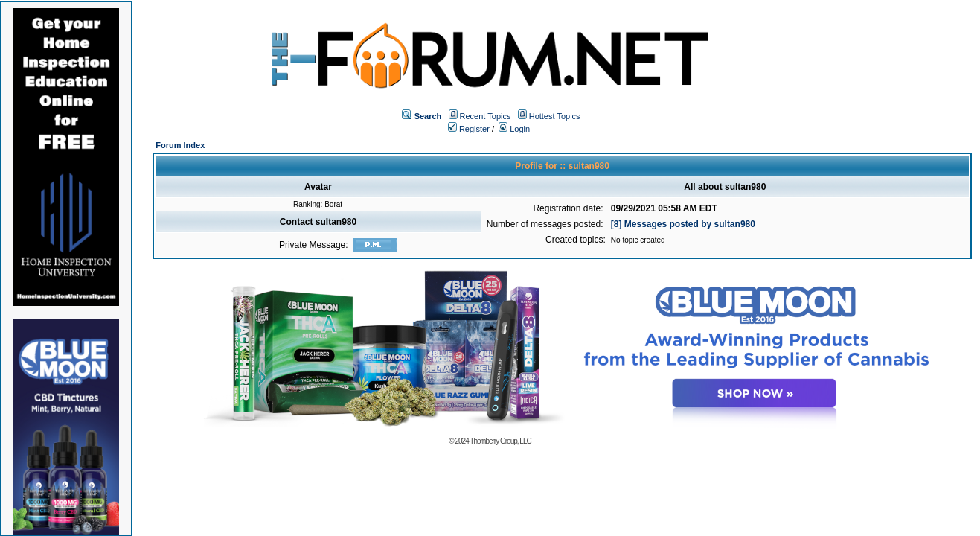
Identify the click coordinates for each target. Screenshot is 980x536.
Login (514, 129)
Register (469, 129)
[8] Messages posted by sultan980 (683, 224)
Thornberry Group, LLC (500, 441)
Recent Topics (486, 116)
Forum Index (180, 145)
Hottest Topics (555, 116)
